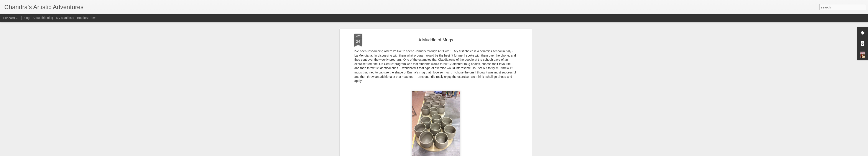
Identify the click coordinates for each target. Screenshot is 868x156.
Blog (26, 18)
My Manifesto (65, 18)
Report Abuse (460, 154)
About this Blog (43, 18)
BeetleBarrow (86, 18)
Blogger (448, 154)
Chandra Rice (454, 72)
